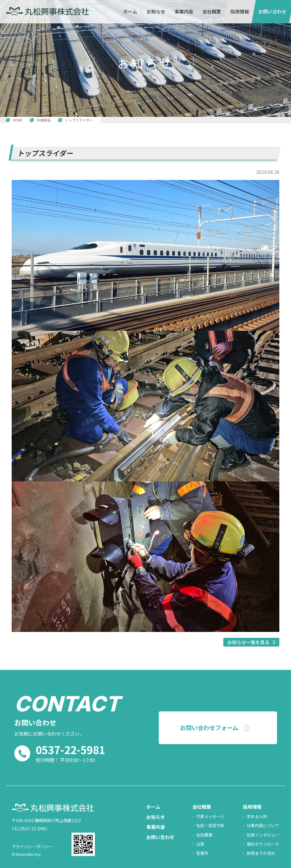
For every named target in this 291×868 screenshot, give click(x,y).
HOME (18, 120)
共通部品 (44, 120)
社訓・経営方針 (210, 825)
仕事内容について (263, 825)
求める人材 (257, 816)
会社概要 (212, 11)
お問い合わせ (272, 11)
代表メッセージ (210, 816)
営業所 (202, 853)
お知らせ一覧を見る (248, 642)
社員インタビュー (263, 835)
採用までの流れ (261, 853)
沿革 (200, 844)
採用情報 (240, 11)
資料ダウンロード (263, 844)
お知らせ (156, 11)
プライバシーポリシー (32, 846)
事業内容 (184, 11)
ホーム (130, 11)
